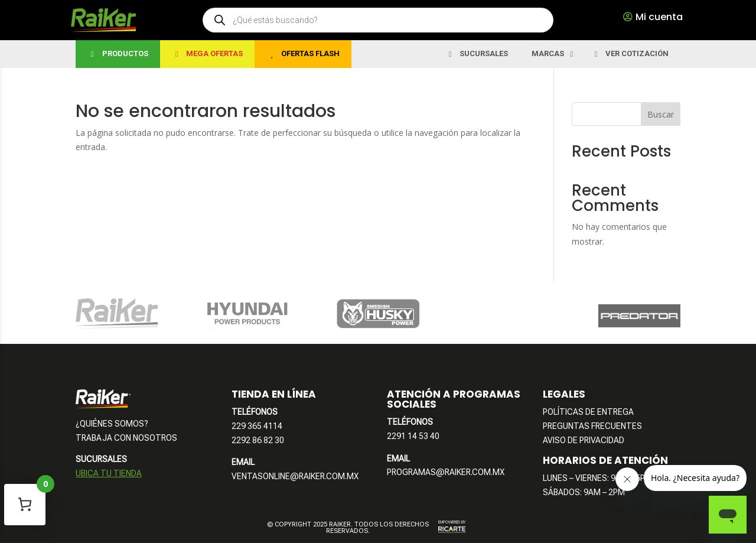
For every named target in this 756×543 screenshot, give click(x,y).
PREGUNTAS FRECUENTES (592, 426)
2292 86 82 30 (258, 440)
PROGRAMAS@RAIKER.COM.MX (446, 472)
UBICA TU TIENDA (109, 473)
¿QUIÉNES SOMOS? (112, 424)
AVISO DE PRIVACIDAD (584, 440)
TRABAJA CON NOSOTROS (126, 438)
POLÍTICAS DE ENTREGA (588, 412)
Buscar (661, 114)
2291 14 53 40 (413, 436)
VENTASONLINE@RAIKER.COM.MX (295, 476)
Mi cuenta (659, 17)
